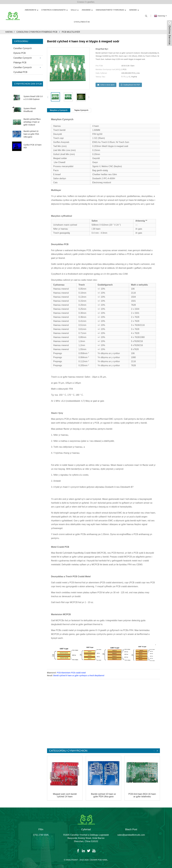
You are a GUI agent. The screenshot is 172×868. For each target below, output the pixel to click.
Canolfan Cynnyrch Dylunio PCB (23, 51)
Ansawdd (87, 10)
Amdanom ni (31, 10)
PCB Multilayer (71, 32)
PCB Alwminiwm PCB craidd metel (71, 673)
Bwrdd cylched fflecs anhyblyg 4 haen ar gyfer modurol (32, 122)
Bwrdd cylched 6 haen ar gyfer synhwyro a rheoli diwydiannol (79, 675)
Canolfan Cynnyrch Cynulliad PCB (23, 70)
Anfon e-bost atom (107, 85)
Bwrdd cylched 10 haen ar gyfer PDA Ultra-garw (31, 134)
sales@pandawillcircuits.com (131, 838)
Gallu (75, 10)
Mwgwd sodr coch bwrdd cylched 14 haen (65, 795)
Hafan (9, 32)
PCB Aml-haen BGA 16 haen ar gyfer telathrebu (142, 795)
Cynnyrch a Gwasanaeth (54, 10)
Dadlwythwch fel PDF (132, 85)
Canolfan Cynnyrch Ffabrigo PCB (37, 32)
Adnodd (134, 10)
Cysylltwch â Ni (82, 22)
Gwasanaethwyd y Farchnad (111, 10)
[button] (89, 97)
